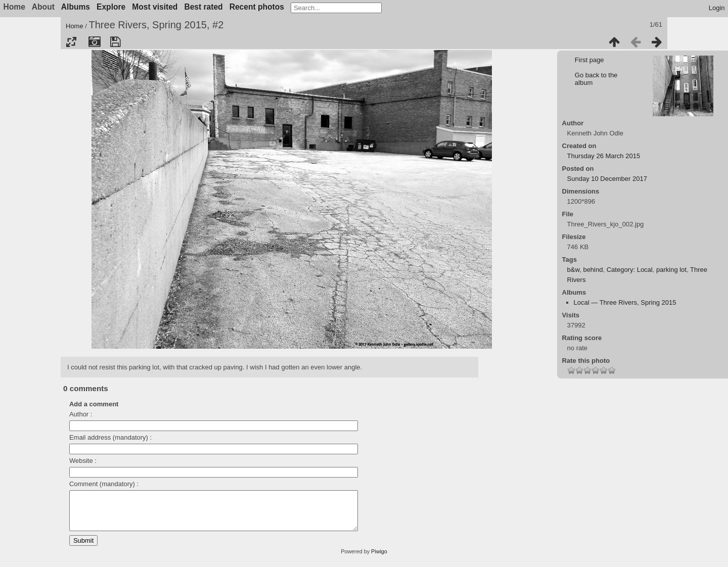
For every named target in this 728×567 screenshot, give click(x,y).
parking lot (671, 270)
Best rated (203, 7)
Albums (76, 7)
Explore (111, 7)
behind (593, 270)
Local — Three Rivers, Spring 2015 (625, 302)
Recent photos (257, 7)
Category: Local (630, 270)
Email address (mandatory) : (110, 437)
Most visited (155, 7)
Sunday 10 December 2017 (607, 179)
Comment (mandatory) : (104, 484)
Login (717, 8)
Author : (81, 414)
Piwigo (379, 559)
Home (75, 26)
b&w (574, 270)
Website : (83, 461)
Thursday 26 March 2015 (604, 156)
